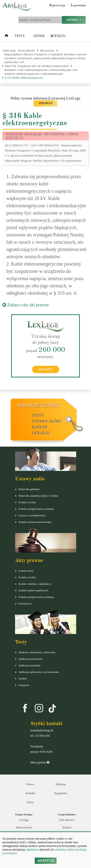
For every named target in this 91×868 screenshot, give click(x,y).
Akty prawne (47, 50)
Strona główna (26, 50)
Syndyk (23, 678)
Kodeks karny (26, 571)
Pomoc (30, 784)
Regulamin (61, 793)
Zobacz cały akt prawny (26, 305)
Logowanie (78, 5)
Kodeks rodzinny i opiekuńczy (35, 584)
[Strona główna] (6, 37)
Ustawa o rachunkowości (32, 515)
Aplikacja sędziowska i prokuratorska (39, 672)
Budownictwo (24, 827)
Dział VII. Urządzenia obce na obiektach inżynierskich (37, 66)
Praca (30, 802)
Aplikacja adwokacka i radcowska (37, 652)
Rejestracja (57, 5)
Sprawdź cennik (39, 405)
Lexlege (24, 820)
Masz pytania (40, 762)
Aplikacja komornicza (30, 659)
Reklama (61, 784)
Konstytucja (25, 603)
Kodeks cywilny (27, 502)
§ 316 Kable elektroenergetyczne (24, 78)
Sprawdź (45, 369)
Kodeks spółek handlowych (33, 590)
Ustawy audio (47, 421)
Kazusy (40, 427)
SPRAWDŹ (45, 103)
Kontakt (30, 793)
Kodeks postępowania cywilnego (36, 509)
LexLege (41, 433)
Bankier (67, 827)
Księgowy (24, 685)
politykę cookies (65, 850)
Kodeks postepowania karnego (35, 522)
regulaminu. (32, 850)
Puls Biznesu (67, 820)
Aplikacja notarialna (30, 665)
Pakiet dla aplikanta (29, 489)
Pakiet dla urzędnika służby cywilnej (38, 496)
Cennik (39, 36)
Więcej (58, 36)
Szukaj (74, 20)
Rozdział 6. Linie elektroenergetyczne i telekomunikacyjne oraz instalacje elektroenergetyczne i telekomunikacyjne (41, 72)
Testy (20, 36)
